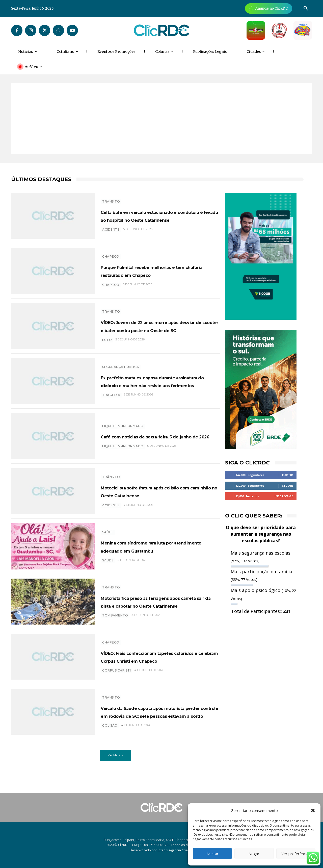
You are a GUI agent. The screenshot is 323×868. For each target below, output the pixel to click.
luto (107, 344)
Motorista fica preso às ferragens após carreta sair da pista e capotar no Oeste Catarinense (159, 601)
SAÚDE (108, 528)
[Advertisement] (161, 119)
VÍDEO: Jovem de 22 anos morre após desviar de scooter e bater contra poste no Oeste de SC (154, 326)
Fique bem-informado (123, 422)
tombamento (115, 619)
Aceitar (212, 854)
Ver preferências (296, 854)
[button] (313, 810)
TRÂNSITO (111, 197)
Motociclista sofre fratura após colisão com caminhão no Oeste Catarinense (154, 491)
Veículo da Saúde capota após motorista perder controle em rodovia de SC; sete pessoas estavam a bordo (151, 713)
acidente (111, 233)
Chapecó (111, 253)
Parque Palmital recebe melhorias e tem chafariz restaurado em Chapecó (160, 271)
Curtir (287, 475)
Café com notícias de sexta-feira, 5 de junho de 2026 (158, 436)
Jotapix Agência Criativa (176, 850)
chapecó (111, 289)
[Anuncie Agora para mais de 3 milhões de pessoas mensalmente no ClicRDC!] (269, 8)
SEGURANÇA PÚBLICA (121, 363)
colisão (110, 735)
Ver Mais (116, 758)
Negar (254, 854)
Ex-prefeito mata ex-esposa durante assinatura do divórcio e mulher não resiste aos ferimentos (160, 381)
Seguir (288, 486)
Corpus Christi (116, 674)
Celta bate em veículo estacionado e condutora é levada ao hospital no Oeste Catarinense (160, 215)
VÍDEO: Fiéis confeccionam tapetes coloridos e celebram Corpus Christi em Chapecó (160, 656)
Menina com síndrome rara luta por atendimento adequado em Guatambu (159, 546)
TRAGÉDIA (111, 399)
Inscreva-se (284, 496)
